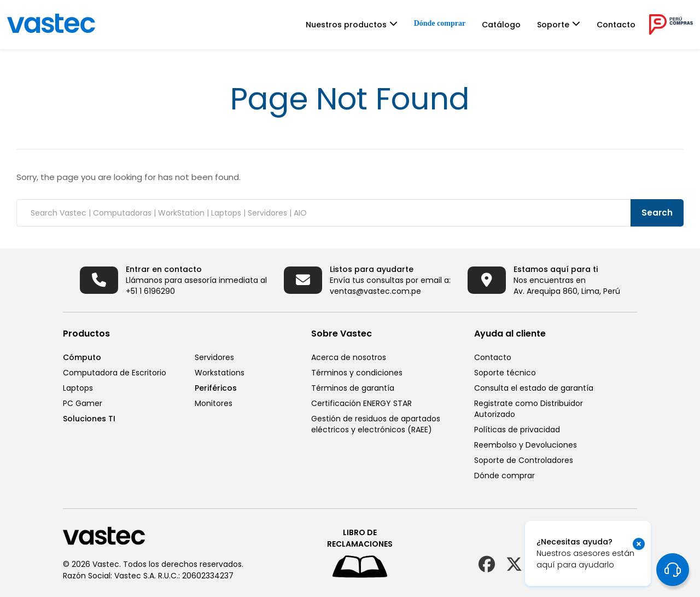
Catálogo (501, 25)
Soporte (553, 25)
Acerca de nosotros (349, 357)
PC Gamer (83, 403)
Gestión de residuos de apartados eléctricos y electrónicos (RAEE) (376, 424)
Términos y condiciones (357, 373)
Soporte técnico (505, 373)
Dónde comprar (440, 23)
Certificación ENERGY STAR (361, 403)
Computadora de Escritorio (115, 373)
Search (657, 213)
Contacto (616, 25)
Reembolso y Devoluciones (526, 445)
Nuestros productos (346, 25)
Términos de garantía (353, 388)
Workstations (220, 373)
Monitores (214, 403)
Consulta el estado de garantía (534, 388)
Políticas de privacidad (517, 430)
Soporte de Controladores (524, 460)
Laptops (78, 388)
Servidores (214, 357)
